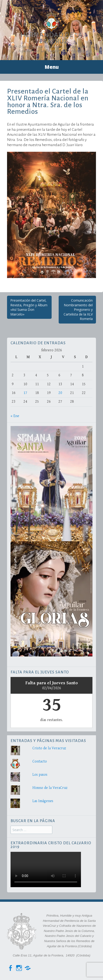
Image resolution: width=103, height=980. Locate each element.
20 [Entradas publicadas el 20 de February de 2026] (60, 393)
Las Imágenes (43, 801)
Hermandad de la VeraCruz (51, 38)
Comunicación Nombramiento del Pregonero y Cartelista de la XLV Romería (78, 310)
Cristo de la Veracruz (49, 748)
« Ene (15, 416)
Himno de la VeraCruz (50, 788)
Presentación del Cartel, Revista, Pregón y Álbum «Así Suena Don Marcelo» (29, 307)
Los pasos (40, 775)
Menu (52, 67)
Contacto (40, 761)
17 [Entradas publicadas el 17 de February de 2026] (25, 393)
